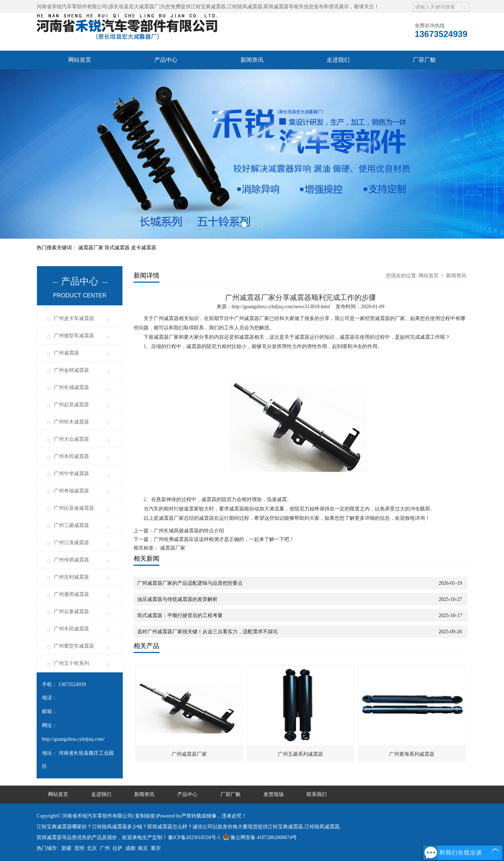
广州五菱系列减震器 (300, 754)
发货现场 (274, 794)
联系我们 (317, 794)
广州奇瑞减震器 (71, 491)
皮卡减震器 (144, 248)
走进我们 (338, 60)
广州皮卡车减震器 (74, 318)
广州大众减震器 (71, 439)
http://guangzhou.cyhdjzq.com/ (73, 739)
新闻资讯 (252, 60)
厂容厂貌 (424, 60)
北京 (92, 848)
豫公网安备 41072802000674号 (260, 837)
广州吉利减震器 (71, 577)
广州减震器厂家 (189, 754)
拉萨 (117, 848)
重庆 (156, 848)
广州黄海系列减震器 (412, 754)
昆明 (79, 848)
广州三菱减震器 (71, 525)
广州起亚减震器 (71, 405)
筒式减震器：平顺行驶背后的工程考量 (180, 615)
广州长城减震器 (71, 387)
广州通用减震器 (71, 594)
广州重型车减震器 (74, 646)
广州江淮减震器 (71, 543)
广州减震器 (66, 353)
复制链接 (145, 816)
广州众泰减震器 (71, 612)
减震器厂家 (92, 248)
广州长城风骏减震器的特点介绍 (189, 531)
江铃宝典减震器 (208, 7)
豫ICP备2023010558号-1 (194, 837)
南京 (143, 848)
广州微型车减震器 (74, 336)
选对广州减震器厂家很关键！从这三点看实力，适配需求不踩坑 (207, 632)
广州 (105, 848)
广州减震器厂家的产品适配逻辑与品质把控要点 (190, 583)
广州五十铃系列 (71, 663)
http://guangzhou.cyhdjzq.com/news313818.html (281, 307)
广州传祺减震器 (71, 560)
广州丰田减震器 (71, 629)
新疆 (66, 848)
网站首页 (80, 60)
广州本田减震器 (71, 456)
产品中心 (166, 60)
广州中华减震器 (71, 474)
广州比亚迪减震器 (74, 508)
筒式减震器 (118, 248)
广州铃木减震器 (71, 422)
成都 (130, 848)
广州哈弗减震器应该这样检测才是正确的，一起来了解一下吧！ (224, 539)
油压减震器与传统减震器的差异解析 (177, 599)
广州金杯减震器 (71, 370)
